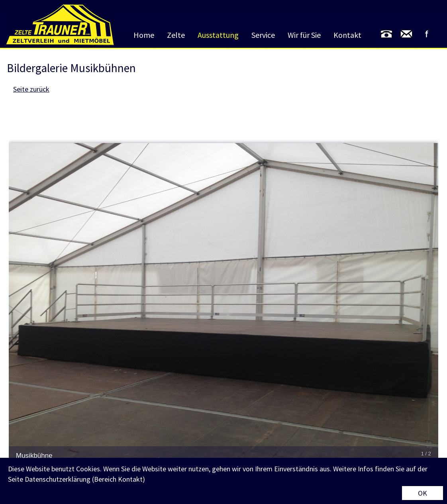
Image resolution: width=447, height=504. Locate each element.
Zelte (176, 35)
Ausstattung (218, 35)
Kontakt (347, 35)
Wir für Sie (304, 35)
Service (263, 35)
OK (422, 493)
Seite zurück (31, 89)
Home (144, 35)
